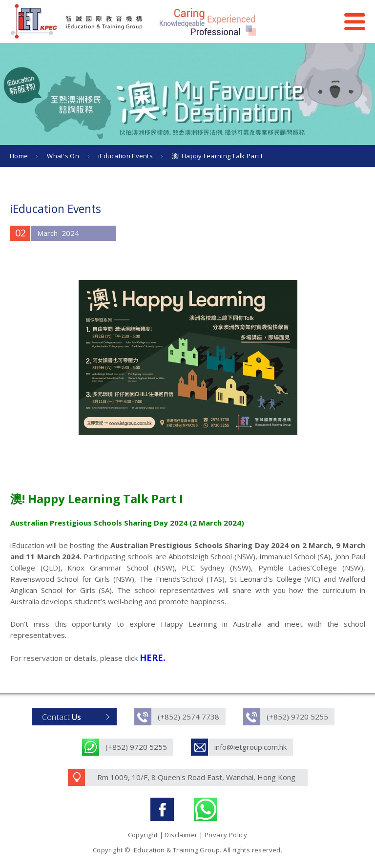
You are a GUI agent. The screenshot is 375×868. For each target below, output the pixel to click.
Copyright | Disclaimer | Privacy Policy (188, 835)
